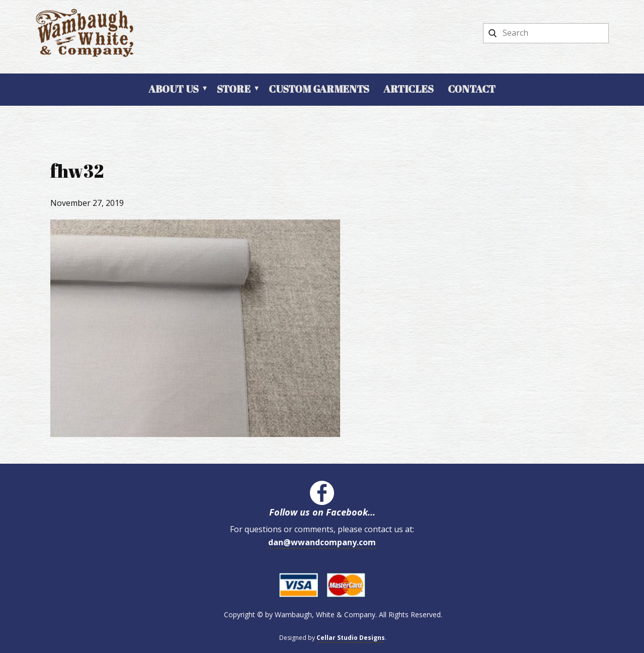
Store (234, 89)
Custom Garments (319, 89)
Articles (409, 89)
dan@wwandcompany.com (322, 542)
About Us (174, 89)
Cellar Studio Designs (351, 638)
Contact (472, 89)
